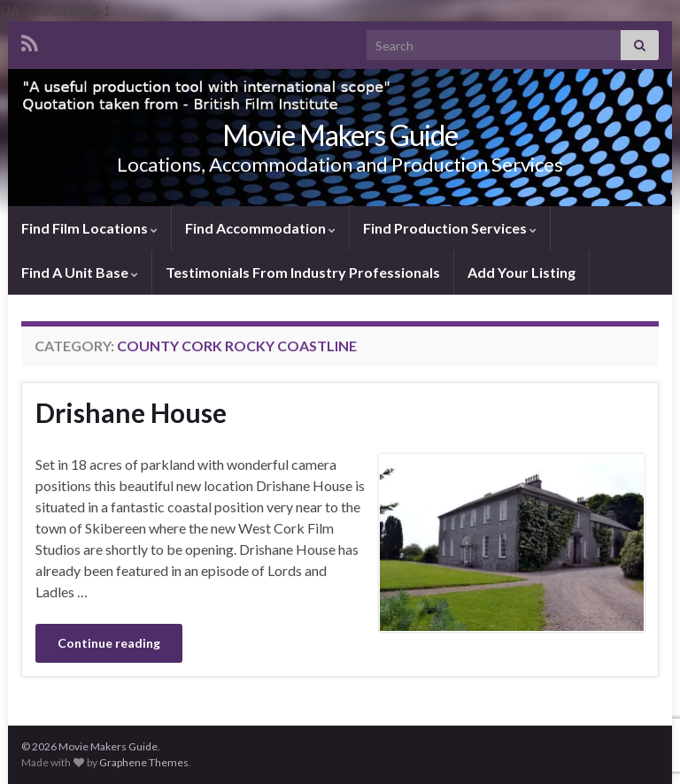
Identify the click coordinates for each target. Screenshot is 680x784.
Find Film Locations (89, 228)
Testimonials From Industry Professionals (303, 272)
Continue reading (109, 643)
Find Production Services (450, 228)
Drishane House (131, 412)
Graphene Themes (144, 762)
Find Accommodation (260, 228)
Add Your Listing (522, 272)
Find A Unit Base (80, 272)
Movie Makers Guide (340, 135)
